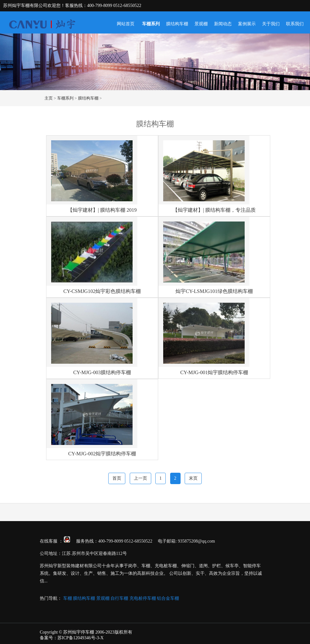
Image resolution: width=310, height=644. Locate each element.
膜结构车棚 (177, 24)
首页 (117, 478)
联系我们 (295, 24)
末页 (193, 478)
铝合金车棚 (168, 598)
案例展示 (247, 24)
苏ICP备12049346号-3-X (80, 638)
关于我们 (271, 24)
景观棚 (201, 24)
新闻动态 (223, 24)
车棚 (68, 598)
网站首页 (126, 24)
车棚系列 (151, 24)
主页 (49, 98)
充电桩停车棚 (143, 598)
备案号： (49, 638)
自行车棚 (119, 598)
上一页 (140, 478)
